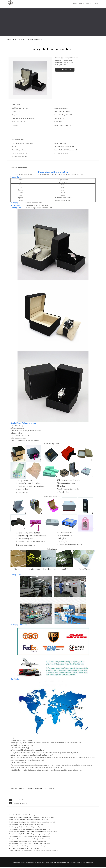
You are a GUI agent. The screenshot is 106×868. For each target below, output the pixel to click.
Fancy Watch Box (49, 789)
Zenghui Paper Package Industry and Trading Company (51, 863)
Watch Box (17, 39)
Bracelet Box (20, 840)
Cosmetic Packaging (15, 851)
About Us (81, 4)
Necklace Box (21, 847)
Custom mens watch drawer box (20, 804)
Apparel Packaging (14, 818)
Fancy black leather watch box (33, 39)
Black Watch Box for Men (35, 789)
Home (75, 4)
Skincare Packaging (26, 851)
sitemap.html (90, 863)
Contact (96, 4)
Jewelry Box (12, 821)
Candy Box (22, 828)
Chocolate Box (23, 837)
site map (83, 863)
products (89, 4)
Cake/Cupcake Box (24, 823)
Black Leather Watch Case (18, 789)
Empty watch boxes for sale (19, 801)
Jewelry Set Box (21, 821)
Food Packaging (13, 823)
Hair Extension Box (26, 818)
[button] (12, 78)
